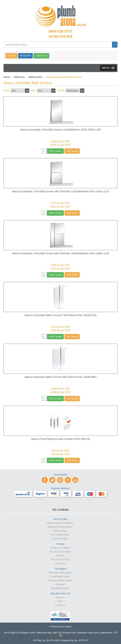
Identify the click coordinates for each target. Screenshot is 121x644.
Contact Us (60, 563)
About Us (60, 597)
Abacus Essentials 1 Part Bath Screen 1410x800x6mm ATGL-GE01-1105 (60, 130)
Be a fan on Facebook (60, 552)
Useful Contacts (60, 539)
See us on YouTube (60, 560)
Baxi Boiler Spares (60, 588)
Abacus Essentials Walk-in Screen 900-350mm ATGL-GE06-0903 (60, 377)
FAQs (60, 601)
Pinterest (60, 556)
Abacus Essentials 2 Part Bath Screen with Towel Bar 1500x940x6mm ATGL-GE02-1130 (60, 253)
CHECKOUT (41, 56)
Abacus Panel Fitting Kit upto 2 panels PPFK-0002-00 (60, 439)
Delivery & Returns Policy (60, 527)
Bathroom (19, 77)
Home (7, 77)
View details (72, 151)
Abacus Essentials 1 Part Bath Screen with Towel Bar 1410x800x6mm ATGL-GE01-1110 (60, 191)
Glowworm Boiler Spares (60, 580)
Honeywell (60, 584)
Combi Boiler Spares (60, 577)
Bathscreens (35, 77)
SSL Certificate (60, 510)
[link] (61, 503)
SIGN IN (11, 56)
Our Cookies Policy (60, 535)
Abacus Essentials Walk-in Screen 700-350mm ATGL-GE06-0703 (60, 315)
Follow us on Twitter (60, 548)
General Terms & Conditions (60, 523)
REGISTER (25, 56)
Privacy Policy (60, 531)
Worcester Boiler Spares (60, 573)
